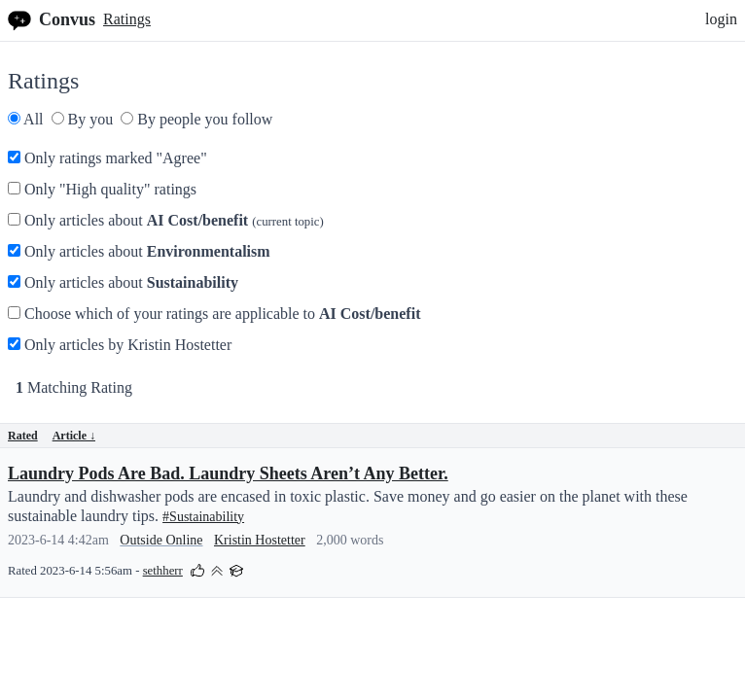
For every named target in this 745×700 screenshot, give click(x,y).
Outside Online (161, 540)
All (26, 119)
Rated (23, 436)
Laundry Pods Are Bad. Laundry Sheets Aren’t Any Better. (228, 473)
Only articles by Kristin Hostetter (120, 345)
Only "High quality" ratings (102, 189)
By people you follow (196, 119)
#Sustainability (203, 517)
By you (83, 119)
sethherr (163, 571)
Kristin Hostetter (260, 540)
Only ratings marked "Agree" (107, 158)
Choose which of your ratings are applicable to (214, 314)
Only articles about (166, 220)
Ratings (127, 19)
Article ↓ (74, 436)
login (721, 19)
